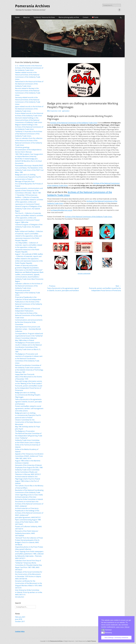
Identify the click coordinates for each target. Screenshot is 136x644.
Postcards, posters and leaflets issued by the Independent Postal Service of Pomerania (29, 388)
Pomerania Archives (32, 6)
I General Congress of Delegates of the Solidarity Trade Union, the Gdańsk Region (29, 227)
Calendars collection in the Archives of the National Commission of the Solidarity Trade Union (29, 286)
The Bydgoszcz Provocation (25, 431)
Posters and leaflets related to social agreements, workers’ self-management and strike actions (29, 408)
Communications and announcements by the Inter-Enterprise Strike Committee (29, 322)
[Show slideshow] (84, 273)
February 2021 (20, 617)
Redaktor (67, 111)
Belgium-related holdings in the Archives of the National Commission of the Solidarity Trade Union (29, 127)
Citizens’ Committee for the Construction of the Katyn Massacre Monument (28, 422)
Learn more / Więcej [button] (123, 627)
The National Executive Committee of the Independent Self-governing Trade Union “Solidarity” (29, 436)
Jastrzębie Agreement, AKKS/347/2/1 (28, 517)
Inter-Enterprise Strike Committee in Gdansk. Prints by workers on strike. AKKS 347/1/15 (29, 592)
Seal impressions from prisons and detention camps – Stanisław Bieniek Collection (28, 329)
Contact (86, 17)
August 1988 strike (22, 222)
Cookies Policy (20, 631)
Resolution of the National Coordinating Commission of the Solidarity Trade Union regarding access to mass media (29, 492)
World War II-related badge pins (26, 159)
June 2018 (19, 619)
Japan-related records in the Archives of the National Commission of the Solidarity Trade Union (29, 109)
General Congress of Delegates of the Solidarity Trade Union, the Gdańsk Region (28, 209)
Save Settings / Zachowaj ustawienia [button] (116, 638)
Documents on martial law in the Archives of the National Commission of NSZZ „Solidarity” (29, 504)
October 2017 (20, 621)
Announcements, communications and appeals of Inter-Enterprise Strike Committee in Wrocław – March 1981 (29, 191)
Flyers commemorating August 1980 (28, 520)
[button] (103, 630)
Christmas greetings (22, 147)
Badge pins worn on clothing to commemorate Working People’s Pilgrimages (28, 395)
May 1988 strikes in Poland (25, 340)
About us (26, 17)
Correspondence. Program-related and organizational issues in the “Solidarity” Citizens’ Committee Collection (29, 336)
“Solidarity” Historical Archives (44, 17)
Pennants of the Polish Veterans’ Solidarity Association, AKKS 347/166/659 (27, 533)
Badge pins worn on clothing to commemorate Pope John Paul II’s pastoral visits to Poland (28, 177)
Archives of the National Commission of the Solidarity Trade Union (74, 123)
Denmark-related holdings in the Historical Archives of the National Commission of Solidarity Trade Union (29, 120)
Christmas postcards (23, 290)
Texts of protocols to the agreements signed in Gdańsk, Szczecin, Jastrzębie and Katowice (28, 402)
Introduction (20, 597)
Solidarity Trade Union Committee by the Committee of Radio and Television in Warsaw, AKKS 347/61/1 (28, 472)
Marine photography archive (69, 17)
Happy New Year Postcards (25, 374)
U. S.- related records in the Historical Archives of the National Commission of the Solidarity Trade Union (29, 68)
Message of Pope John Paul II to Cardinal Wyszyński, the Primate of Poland (29, 184)
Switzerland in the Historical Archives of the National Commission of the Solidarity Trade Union (29, 84)
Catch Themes (92, 641)
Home (17, 17)
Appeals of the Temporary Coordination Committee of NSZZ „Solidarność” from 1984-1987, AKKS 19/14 (29, 456)
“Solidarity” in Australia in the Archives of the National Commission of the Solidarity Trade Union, (29, 134)
